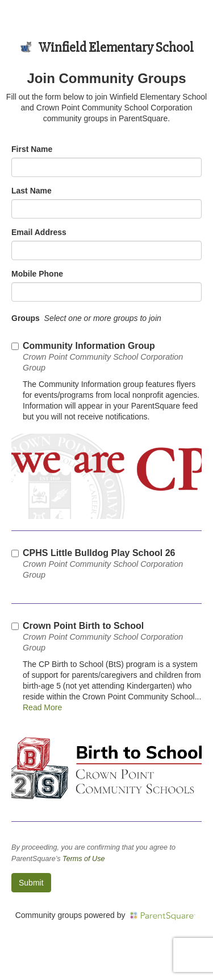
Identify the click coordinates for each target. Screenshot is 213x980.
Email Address (39, 232)
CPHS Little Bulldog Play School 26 (103, 564)
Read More (42, 707)
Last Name (32, 191)
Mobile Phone (37, 274)
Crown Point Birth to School (103, 637)
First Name (32, 149)
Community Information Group (103, 357)
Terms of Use (83, 859)
